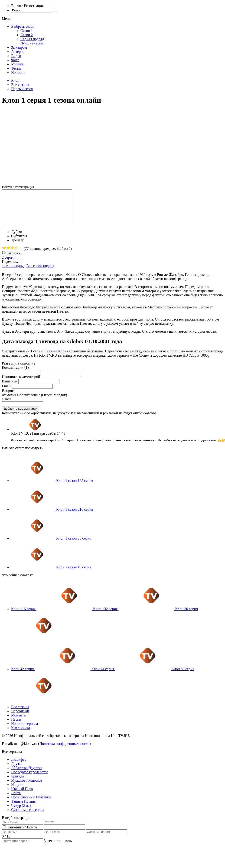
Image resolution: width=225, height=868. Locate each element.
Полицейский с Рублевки (31, 799)
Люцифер (19, 761)
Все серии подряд (40, 266)
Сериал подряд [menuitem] (32, 39)
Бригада (18, 778)
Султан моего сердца (28, 812)
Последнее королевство (30, 774)
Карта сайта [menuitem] (21, 730)
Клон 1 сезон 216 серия (75, 511)
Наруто (17, 786)
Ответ (7, 400)
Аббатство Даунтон (26, 770)
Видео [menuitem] (16, 56)
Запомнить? (17, 829)
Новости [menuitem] (18, 73)
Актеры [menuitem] (17, 52)
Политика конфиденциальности (65, 745)
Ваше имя (10, 383)
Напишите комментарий (21, 378)
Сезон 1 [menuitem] (27, 31)
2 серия (8, 257)
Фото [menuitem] (15, 60)
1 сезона (51, 351)
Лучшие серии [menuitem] (32, 43)
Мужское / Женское (27, 782)
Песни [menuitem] (16, 721)
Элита (16, 795)
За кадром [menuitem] (19, 47)
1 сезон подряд (14, 266)
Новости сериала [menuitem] (24, 725)
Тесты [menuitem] (16, 68)
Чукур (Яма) (21, 807)
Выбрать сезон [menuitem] (23, 26)
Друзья (17, 765)
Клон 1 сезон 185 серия (75, 482)
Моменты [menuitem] (19, 717)
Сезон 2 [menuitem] (27, 35)
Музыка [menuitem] (17, 64)
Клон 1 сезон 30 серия (74, 540)
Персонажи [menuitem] (20, 713)
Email (6, 387)
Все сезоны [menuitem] (20, 709)
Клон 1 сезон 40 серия (74, 569)
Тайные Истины (24, 803)
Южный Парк (22, 791)
